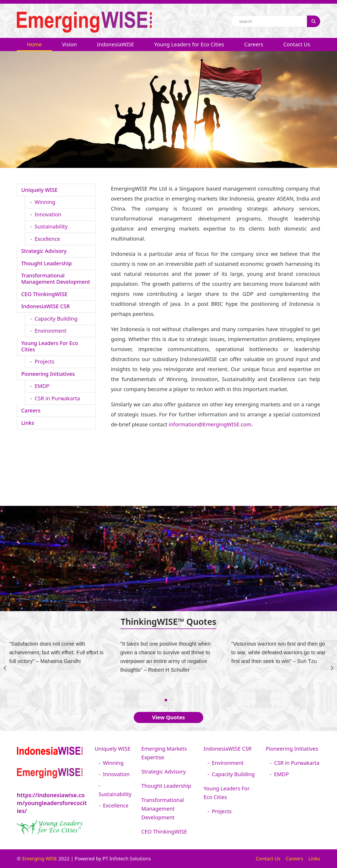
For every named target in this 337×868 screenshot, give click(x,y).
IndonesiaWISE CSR (45, 306)
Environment (50, 331)
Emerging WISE (40, 858)
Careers (31, 410)
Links (28, 423)
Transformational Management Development (56, 279)
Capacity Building (56, 319)
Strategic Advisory (44, 251)
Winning (45, 202)
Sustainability (51, 226)
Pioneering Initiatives (48, 374)
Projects (44, 361)
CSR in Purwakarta (57, 398)
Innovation (48, 214)
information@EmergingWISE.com (210, 424)
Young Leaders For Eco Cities (49, 346)
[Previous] (5, 668)
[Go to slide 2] (171, 700)
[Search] (314, 21)
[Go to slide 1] (166, 700)
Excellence (47, 239)
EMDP (42, 386)
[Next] (332, 668)
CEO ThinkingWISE (44, 294)
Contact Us (268, 858)
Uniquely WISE (39, 190)
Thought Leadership (46, 263)
